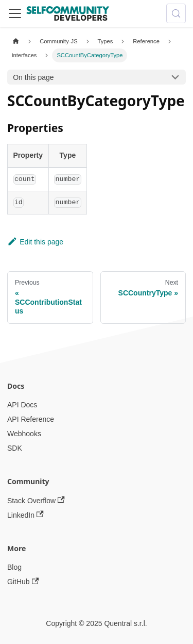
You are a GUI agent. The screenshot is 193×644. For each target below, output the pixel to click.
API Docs (22, 405)
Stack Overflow (36, 500)
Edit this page (35, 242)
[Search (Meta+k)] (176, 13)
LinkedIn (25, 515)
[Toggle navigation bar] (15, 13)
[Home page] (16, 42)
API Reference (31, 419)
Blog (14, 567)
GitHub (23, 582)
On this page (33, 77)
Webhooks (24, 434)
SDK (15, 448)
